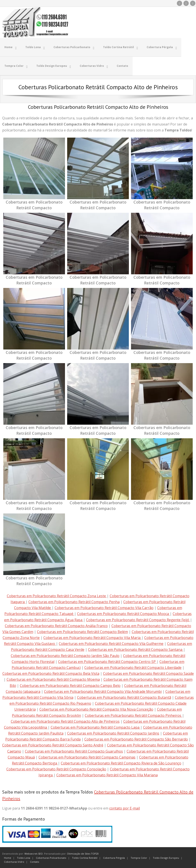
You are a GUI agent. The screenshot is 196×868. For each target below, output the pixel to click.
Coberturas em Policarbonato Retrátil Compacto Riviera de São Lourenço (121, 763)
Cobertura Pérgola (114, 857)
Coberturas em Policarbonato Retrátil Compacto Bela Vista (51, 673)
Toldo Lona (24, 857)
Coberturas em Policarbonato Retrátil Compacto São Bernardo (136, 739)
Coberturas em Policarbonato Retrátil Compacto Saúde (148, 673)
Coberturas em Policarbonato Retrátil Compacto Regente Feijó (138, 619)
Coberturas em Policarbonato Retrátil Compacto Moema (53, 679)
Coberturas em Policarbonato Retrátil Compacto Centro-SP (107, 661)
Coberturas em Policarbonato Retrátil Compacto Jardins (113, 733)
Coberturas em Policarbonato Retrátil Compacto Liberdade (133, 667)
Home (8, 857)
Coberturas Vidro (14, 861)
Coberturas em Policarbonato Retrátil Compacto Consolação (56, 769)
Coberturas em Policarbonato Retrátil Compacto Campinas (87, 757)
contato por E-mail (125, 808)
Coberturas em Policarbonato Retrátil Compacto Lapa (95, 727)
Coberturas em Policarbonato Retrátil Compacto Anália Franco (56, 625)
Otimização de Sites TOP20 (83, 853)
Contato (35, 861)
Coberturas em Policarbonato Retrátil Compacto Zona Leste (57, 595)
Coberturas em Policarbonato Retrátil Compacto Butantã (124, 697)
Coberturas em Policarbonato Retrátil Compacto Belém (82, 631)
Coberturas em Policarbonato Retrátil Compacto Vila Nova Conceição (96, 709)
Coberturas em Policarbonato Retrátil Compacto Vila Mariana (107, 775)
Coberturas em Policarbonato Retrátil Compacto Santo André (53, 745)
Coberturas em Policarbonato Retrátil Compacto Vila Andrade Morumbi (103, 691)
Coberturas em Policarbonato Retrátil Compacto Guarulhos (74, 751)
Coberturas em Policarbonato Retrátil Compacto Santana (136, 649)
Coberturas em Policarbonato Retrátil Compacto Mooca (123, 613)
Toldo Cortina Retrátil (85, 857)
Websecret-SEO (34, 853)
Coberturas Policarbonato (51, 857)
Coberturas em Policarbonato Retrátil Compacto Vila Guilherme (111, 643)
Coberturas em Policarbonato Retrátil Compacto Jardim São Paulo (65, 655)
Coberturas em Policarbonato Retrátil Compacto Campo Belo (70, 685)
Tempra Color (139, 857)
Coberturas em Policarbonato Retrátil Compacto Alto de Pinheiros (65, 721)
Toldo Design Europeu (166, 857)
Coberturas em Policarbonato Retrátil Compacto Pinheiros (133, 715)
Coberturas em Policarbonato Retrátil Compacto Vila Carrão (104, 607)
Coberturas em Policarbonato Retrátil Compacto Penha (74, 601)
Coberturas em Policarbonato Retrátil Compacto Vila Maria (92, 637)
